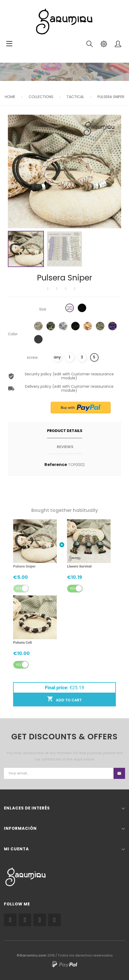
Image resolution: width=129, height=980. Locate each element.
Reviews (65, 447)
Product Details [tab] (65, 431)
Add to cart (64, 699)
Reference (56, 465)
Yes (19, 588)
